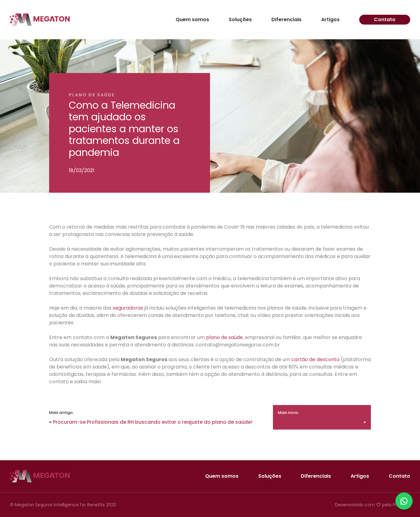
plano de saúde (224, 337)
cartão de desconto (315, 359)
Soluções (240, 20)
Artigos (330, 20)
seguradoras (128, 308)
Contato (385, 19)
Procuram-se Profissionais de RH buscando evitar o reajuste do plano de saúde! (153, 422)
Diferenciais (286, 20)
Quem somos (192, 20)
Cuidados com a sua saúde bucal (320, 422)
